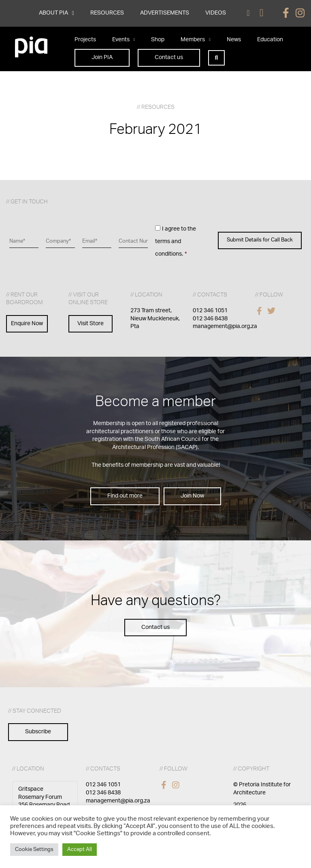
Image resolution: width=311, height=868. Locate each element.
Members (196, 40)
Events (124, 40)
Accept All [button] (80, 850)
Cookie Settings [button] (34, 850)
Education (270, 40)
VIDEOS (216, 13)
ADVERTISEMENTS (165, 13)
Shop (158, 40)
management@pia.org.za (225, 326)
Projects (85, 40)
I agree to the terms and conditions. (176, 241)
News (234, 40)
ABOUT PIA (56, 13)
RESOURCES (107, 13)
